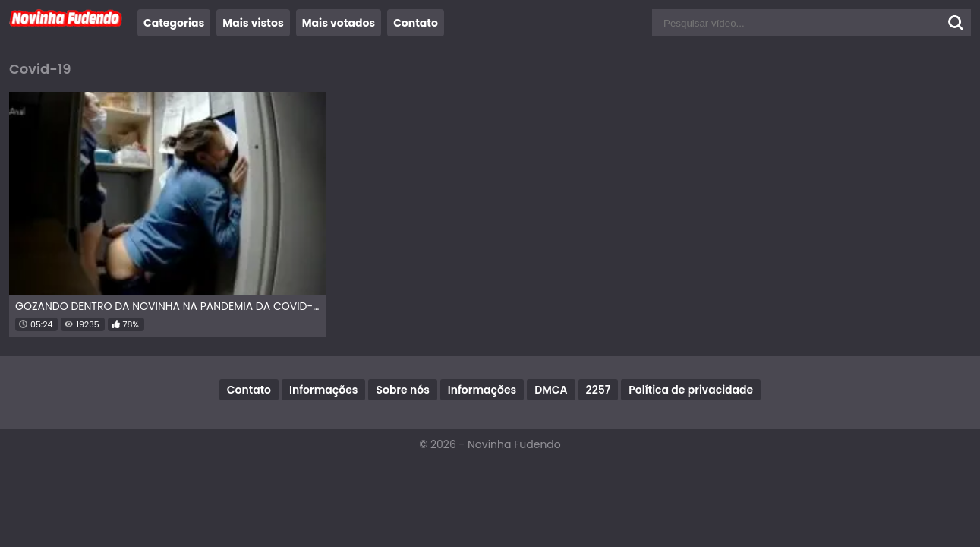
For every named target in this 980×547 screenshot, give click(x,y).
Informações (323, 390)
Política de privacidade (691, 390)
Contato (416, 23)
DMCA (551, 390)
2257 (599, 390)
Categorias (174, 23)
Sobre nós (402, 390)
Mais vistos (253, 23)
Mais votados (339, 23)
